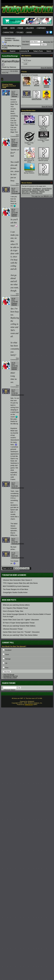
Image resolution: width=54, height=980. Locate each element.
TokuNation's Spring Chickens (29, 172)
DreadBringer (37, 188)
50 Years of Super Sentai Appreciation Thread (19, 623)
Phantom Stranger (14, 145)
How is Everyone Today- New (13, 611)
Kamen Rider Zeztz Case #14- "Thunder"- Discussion (21, 632)
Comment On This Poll (10, 676)
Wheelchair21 (26, 193)
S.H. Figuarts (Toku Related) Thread (15, 608)
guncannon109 (26, 190)
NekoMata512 (34, 192)
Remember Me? (47, 42)
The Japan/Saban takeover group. (43, 160)
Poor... (7, 668)
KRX (47, 99)
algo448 (37, 85)
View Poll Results (9, 674)
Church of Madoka (29, 124)
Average (8, 659)
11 (21, 568)
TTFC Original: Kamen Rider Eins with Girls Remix (20, 583)
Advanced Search (10, 690)
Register (13, 51)
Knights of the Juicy (29, 144)
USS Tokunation (43, 175)
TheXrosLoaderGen (18, 193)
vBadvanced (29, 705)
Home (5, 28)
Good (7, 654)
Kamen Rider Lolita (38, 190)
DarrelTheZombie (37, 99)
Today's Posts (38, 51)
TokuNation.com (10, 38)
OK (6, 663)
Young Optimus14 (37, 193)
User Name (26, 42)
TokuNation (8, 40)
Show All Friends (47, 106)
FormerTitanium (47, 188)
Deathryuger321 (27, 188)
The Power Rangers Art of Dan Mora (15, 589)
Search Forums (9, 683)
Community (24, 51)
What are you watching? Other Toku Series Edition (20, 635)
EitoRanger (27, 85)
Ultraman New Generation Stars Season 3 (17, 580)
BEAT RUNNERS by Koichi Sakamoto (16, 586)
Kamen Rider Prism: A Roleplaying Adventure (43, 129)
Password (25, 44)
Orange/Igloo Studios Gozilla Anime (15, 592)
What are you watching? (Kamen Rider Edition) (19, 626)
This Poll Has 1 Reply (10, 678)
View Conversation (15, 136)
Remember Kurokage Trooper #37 (43, 140)
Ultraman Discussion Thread (13, 629)
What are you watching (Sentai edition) (16, 605)
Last (27, 568)
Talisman (14, 96)
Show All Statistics (46, 68)
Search (49, 51)
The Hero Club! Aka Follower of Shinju (29, 160)
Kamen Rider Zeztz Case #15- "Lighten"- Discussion (21, 620)
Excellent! (8, 650)
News (13, 28)
